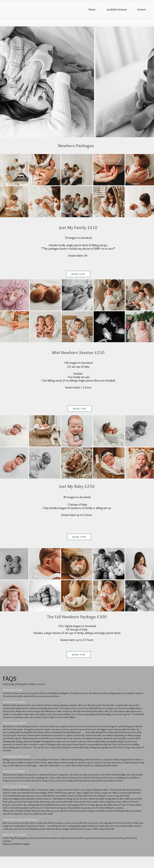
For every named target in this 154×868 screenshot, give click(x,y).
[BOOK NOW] (78, 274)
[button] (117, 10)
